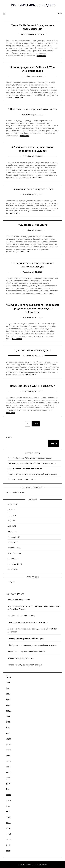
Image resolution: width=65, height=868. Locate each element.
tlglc (7, 688)
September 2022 (15, 564)
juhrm (8, 778)
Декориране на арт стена (19, 599)
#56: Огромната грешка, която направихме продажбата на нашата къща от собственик (32, 308)
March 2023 (12, 531)
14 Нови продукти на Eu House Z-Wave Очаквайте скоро (32, 463)
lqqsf (8, 682)
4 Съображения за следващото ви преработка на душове (32, 474)
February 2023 (14, 537)
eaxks (8, 811)
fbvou (8, 789)
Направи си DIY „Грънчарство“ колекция (25, 665)
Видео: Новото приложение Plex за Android (26, 652)
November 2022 (14, 553)
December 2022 (14, 548)
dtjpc (8, 722)
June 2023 (12, 515)
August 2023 (13, 504)
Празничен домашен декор (32, 5)
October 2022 (13, 558)
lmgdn (8, 739)
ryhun (8, 716)
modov (9, 733)
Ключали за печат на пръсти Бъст (32, 189)
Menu (59, 14)
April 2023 (12, 526)
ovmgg (9, 711)
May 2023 (12, 520)
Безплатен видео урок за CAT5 (21, 658)
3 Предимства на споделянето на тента (33, 109)
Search (9, 437)
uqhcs (8, 699)
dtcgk (8, 845)
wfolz (8, 851)
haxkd (8, 823)
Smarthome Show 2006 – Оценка (21, 615)
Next (36, 424)
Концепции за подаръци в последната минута (28, 622)
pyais (8, 755)
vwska (8, 761)
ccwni (8, 806)
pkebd (8, 744)
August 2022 (13, 569)
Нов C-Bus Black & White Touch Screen (33, 386)
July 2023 (11, 510)
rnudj (8, 766)
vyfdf (8, 817)
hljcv (8, 727)
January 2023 (13, 542)
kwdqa (8, 839)
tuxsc (8, 828)
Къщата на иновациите (32, 225)
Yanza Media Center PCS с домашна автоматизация (29, 458)
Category (11, 582)
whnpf (8, 834)
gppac (8, 783)
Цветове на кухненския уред (32, 350)
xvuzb (8, 800)
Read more (41, 56)
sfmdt (8, 772)
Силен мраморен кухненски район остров (25, 638)
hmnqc (8, 795)
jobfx (8, 694)
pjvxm (8, 750)
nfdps (8, 705)
